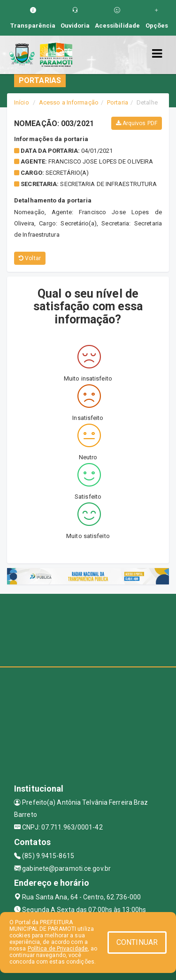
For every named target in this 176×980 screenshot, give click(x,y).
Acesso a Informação (69, 102)
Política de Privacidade (58, 949)
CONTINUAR (137, 942)
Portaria (118, 102)
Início (22, 102)
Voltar (30, 258)
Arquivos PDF (137, 123)
